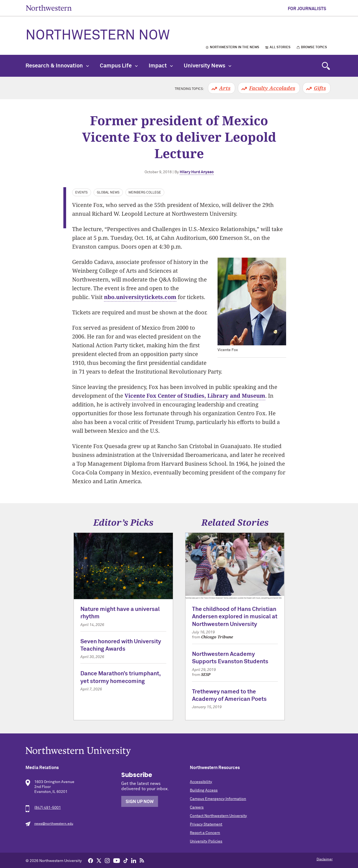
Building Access (204, 790)
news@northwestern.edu (54, 824)
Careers (197, 807)
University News (208, 66)
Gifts (320, 88)
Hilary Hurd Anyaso (197, 172)
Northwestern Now (98, 36)
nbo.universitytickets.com (140, 297)
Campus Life (119, 66)
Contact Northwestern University (218, 816)
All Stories (280, 47)
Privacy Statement (206, 824)
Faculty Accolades (272, 88)
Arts (225, 88)
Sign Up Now (140, 802)
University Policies (206, 841)
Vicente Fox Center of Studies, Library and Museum (195, 396)
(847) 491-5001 (48, 808)
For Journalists (307, 9)
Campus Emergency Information (218, 799)
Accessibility (201, 782)
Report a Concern (205, 833)
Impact (161, 66)
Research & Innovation (57, 66)
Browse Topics (314, 47)
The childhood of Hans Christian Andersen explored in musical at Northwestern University (235, 617)
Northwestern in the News (235, 47)
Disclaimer (325, 860)
